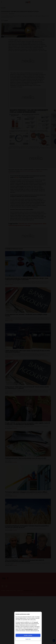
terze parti (36, 622)
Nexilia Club (28, 639)
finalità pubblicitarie (29, 629)
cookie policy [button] (33, 620)
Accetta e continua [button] (28, 635)
